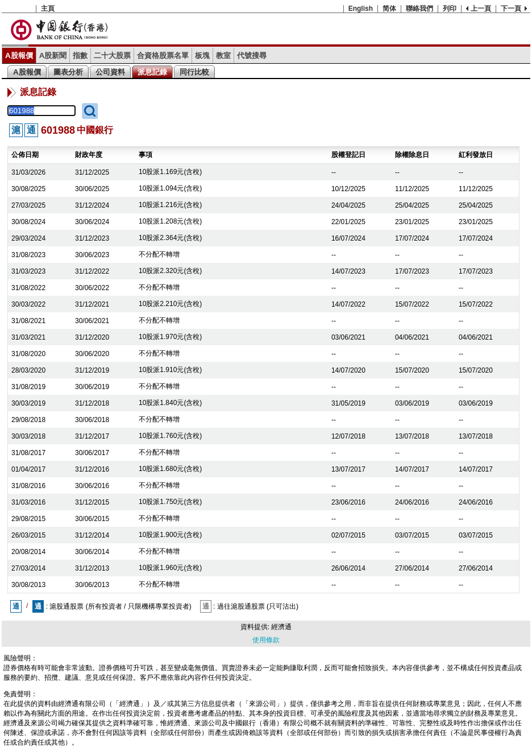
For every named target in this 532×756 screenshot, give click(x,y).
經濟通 (281, 627)
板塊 (202, 55)
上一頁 (481, 9)
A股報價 (19, 55)
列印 (450, 9)
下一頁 (511, 9)
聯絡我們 (419, 9)
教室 (223, 55)
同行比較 (194, 72)
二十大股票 (112, 55)
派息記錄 (152, 72)
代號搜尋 (252, 55)
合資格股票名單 (163, 55)
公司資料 (110, 72)
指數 (80, 55)
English (361, 9)
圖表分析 (68, 72)
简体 (389, 9)
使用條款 (266, 640)
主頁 (48, 9)
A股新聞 (53, 55)
